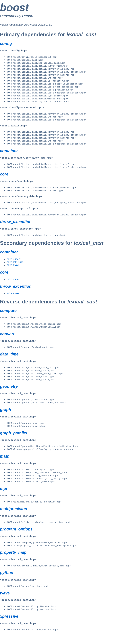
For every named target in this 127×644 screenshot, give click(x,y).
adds (13, 262)
